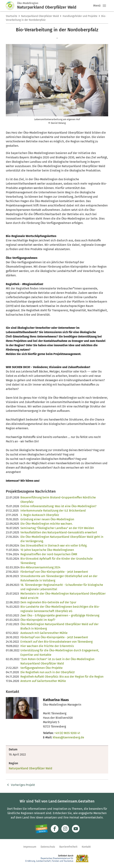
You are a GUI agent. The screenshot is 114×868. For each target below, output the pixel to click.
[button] (104, 6)
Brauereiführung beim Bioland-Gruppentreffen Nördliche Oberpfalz (58, 500)
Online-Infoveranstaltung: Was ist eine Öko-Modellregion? (58, 506)
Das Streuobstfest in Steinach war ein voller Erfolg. (54, 546)
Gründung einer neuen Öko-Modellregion (47, 519)
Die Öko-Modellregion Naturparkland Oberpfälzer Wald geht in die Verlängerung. (62, 539)
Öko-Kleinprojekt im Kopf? (38, 620)
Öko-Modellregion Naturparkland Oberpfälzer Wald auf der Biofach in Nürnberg (59, 626)
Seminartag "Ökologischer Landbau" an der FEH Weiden (57, 528)
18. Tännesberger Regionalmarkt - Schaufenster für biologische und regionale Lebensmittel (62, 587)
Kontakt (86, 847)
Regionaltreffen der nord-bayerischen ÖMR (49, 554)
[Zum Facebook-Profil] (55, 829)
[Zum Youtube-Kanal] (76, 829)
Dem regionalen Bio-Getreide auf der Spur (48, 602)
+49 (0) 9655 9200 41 (67, 733)
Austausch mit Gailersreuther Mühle (44, 633)
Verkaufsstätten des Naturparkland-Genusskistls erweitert (59, 532)
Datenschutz (48, 847)
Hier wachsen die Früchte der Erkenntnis (47, 646)
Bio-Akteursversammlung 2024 (40, 567)
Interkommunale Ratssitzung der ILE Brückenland (53, 511)
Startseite (12, 16)
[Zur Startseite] (11, 6)
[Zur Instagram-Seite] (65, 829)
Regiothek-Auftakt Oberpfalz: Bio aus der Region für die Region (62, 677)
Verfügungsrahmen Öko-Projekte (42, 668)
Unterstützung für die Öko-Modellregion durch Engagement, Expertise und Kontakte (60, 653)
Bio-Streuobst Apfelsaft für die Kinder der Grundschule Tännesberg (57, 561)
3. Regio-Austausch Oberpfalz (40, 515)
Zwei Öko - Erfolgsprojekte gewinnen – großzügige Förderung (60, 615)
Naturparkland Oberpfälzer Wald (40, 16)
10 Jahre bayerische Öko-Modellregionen (47, 550)
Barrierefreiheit (68, 847)
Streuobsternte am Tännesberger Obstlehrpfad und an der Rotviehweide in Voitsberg (59, 578)
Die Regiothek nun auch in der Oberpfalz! (48, 672)
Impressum (30, 847)
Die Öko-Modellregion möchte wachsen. (47, 524)
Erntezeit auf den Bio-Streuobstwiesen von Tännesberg (56, 642)
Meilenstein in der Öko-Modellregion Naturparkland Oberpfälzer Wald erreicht (63, 596)
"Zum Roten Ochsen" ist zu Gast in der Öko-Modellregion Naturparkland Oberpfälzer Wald (57, 661)
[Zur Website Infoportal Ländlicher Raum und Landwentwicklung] (41, 829)
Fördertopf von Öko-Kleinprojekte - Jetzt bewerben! (54, 572)
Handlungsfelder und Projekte (80, 16)
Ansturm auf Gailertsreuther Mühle (43, 681)
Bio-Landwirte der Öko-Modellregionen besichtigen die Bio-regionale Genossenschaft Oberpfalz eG (60, 609)
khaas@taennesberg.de (68, 737)
